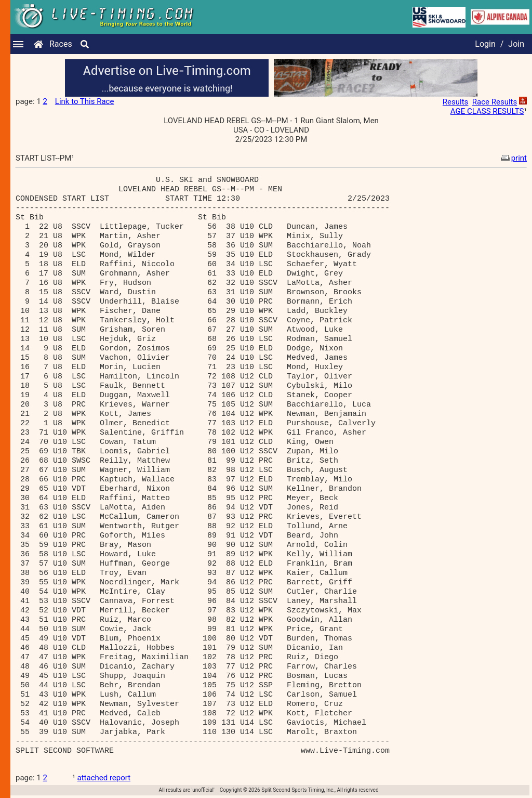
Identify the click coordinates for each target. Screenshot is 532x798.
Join (516, 44)
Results (456, 102)
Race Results (495, 102)
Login (485, 44)
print (513, 158)
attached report (104, 778)
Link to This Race (85, 101)
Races (61, 44)
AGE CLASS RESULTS (487, 111)
